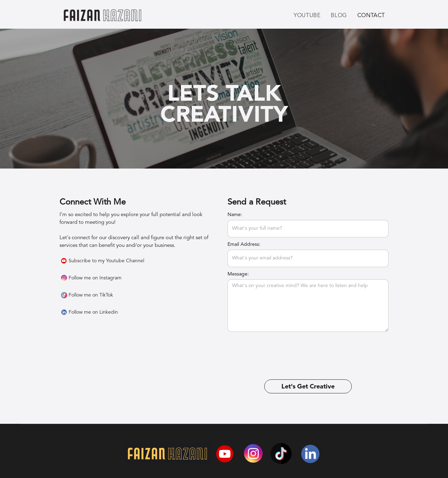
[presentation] (281, 349)
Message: (238, 274)
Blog (339, 16)
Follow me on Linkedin (93, 312)
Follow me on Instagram (95, 278)
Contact (371, 16)
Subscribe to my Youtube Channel (106, 261)
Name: (235, 215)
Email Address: (244, 244)
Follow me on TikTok (91, 295)
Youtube (307, 16)
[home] (102, 17)
